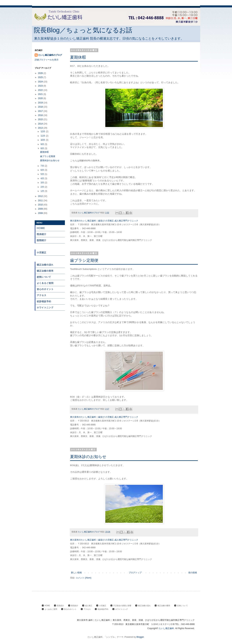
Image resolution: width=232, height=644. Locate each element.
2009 (41, 209)
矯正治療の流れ (50, 265)
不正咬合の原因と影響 (50, 259)
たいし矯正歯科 (166, 628)
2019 (41, 103)
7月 (43, 166)
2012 (41, 196)
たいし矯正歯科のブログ (50, 55)
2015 (41, 119)
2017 (41, 111)
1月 (43, 191)
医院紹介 (50, 240)
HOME (50, 228)
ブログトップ (135, 573)
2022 (41, 90)
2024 (41, 82)
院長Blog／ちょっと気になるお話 (83, 30)
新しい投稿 (76, 573)
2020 (41, 98)
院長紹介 (50, 234)
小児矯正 (50, 253)
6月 (43, 170)
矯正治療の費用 (50, 271)
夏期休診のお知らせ (88, 457)
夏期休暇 (78, 57)
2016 (41, 115)
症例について (50, 277)
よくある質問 (50, 283)
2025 (41, 77)
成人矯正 (50, 246)
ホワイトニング (50, 308)
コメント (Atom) (83, 578)
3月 (43, 183)
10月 (43, 140)
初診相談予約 (50, 301)
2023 (41, 86)
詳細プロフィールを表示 (47, 60)
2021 (41, 94)
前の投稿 (193, 573)
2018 (41, 107)
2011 (41, 201)
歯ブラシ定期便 (84, 260)
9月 (43, 144)
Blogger (140, 637)
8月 (43, 148)
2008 (41, 213)
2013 (41, 128)
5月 (43, 174)
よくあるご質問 (51, 609)
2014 (41, 124)
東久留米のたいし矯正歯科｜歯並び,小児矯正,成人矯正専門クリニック (104, 221)
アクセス (50, 295)
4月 (43, 178)
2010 (41, 205)
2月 (43, 187)
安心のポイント (50, 289)
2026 (41, 73)
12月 (43, 131)
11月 (43, 136)
